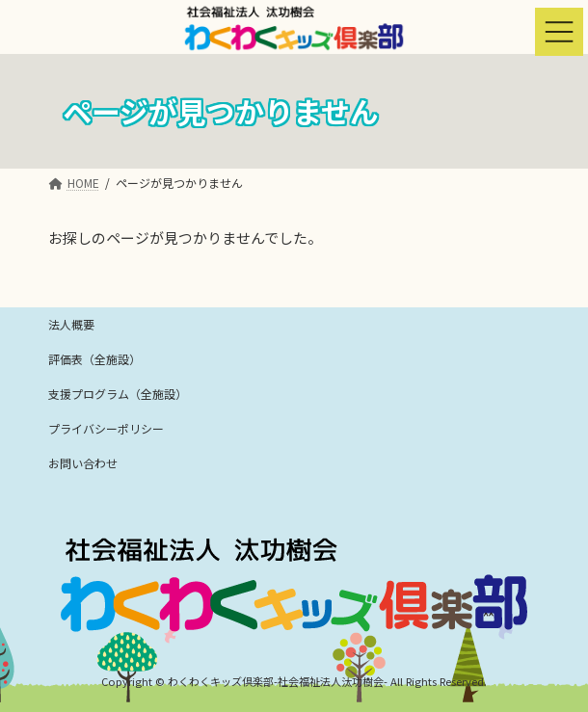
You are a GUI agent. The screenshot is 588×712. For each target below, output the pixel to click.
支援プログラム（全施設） (118, 394)
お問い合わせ (83, 463)
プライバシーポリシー (106, 428)
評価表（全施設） (94, 359)
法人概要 (71, 324)
